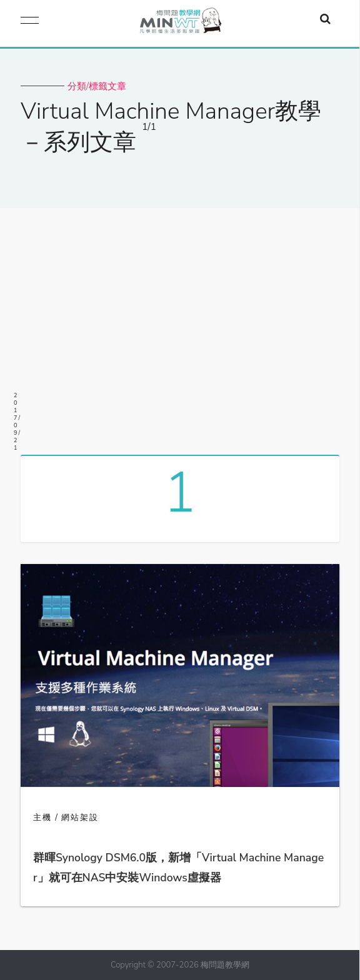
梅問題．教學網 (180, 23)
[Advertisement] (180, 327)
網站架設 (80, 818)
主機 (42, 818)
